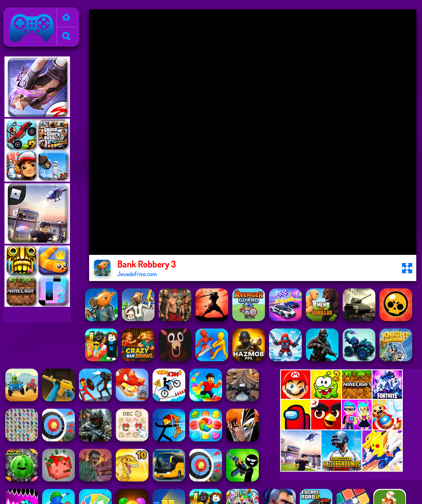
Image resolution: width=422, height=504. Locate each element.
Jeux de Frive (24, 13)
